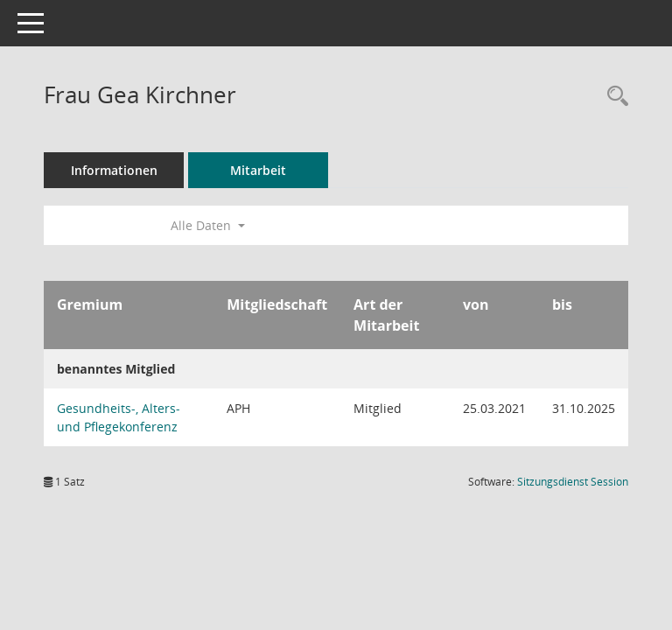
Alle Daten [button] (208, 225)
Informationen (114, 170)
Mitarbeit (258, 170)
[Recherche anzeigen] (613, 97)
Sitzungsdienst (573, 482)
